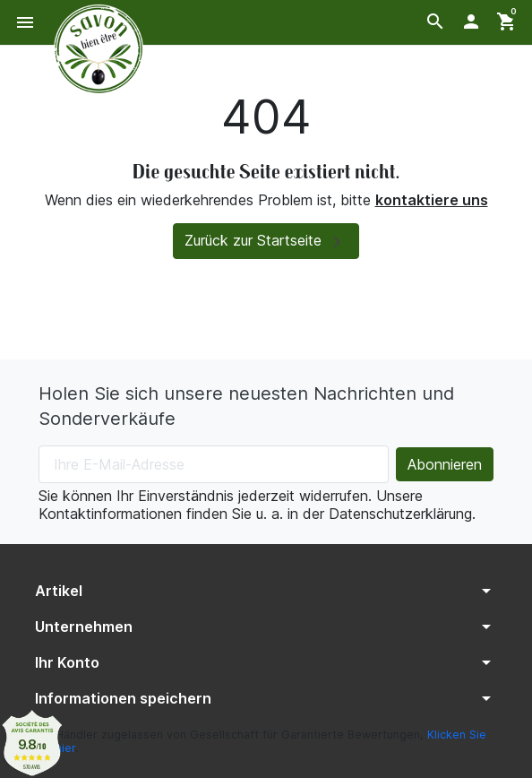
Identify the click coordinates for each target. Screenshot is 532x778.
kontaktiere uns (432, 200)
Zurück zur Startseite (266, 242)
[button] (435, 22)
